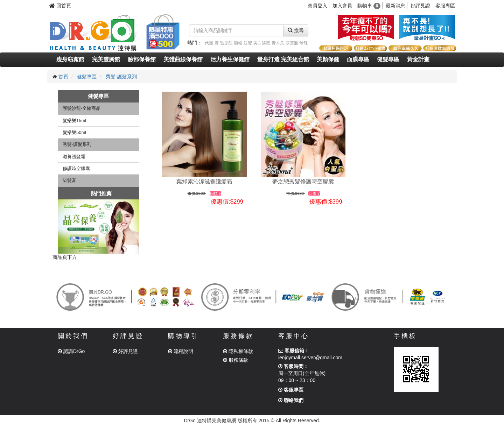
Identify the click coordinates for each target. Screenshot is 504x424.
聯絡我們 (291, 400)
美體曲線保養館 (183, 59)
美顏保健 (328, 59)
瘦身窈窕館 (70, 59)
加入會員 (342, 6)
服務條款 (236, 360)
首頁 (63, 77)
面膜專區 (358, 59)
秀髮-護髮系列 (121, 77)
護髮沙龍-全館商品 (82, 108)
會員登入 (317, 6)
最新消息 (395, 6)
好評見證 (420, 6)
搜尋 (296, 30)
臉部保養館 (142, 59)
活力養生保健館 (230, 59)
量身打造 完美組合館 (283, 59)
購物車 (369, 6)
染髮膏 (69, 180)
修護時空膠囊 (76, 168)
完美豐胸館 (106, 59)
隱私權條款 (238, 351)
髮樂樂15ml (74, 121)
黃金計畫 (418, 59)
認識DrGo (71, 351)
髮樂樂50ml (74, 132)
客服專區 (445, 6)
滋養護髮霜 (74, 157)
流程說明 (181, 351)
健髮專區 (388, 59)
